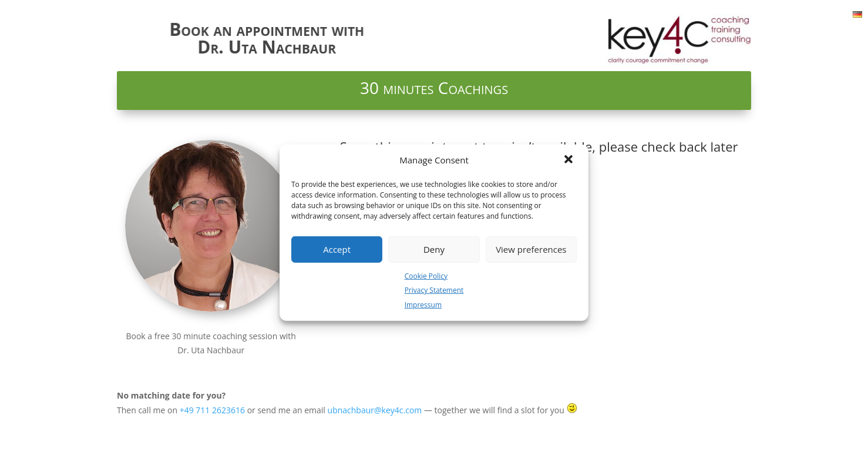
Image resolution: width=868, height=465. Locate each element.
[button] (570, 160)
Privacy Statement (434, 290)
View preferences (531, 249)
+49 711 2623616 (212, 410)
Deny (434, 249)
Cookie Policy (426, 275)
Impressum (423, 305)
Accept (337, 249)
